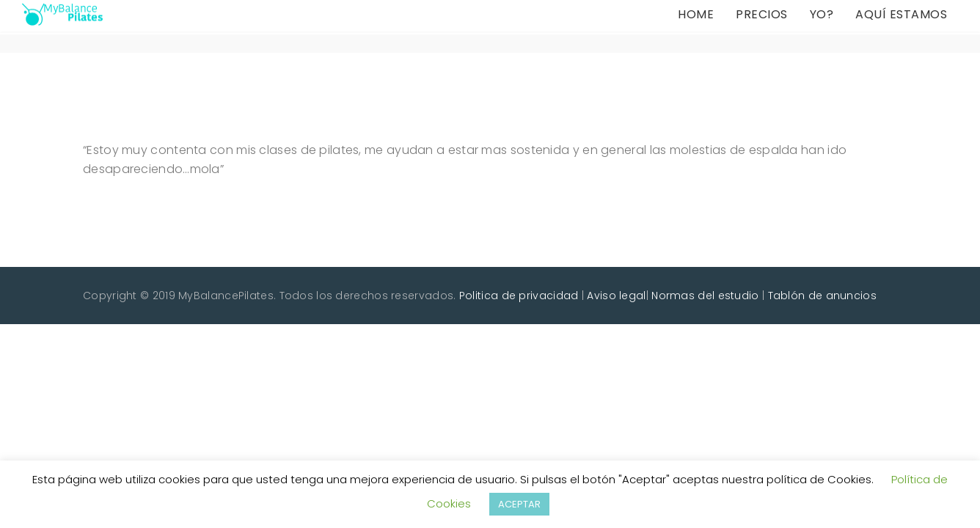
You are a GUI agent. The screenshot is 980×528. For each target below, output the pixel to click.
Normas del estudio (705, 296)
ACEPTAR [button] (519, 504)
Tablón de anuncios (822, 296)
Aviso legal (616, 296)
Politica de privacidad (519, 296)
